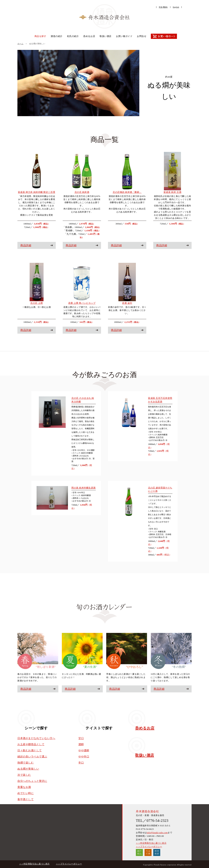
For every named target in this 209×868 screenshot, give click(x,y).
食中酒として (26, 799)
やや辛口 (84, 757)
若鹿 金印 (127, 303)
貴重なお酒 (24, 787)
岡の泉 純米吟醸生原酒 (84, 488)
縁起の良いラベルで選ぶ (32, 757)
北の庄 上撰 (36, 303)
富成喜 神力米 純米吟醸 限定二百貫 (37, 192)
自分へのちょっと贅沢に (32, 781)
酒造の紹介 (57, 36)
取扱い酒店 (106, 36)
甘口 (81, 738)
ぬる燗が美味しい (28, 769)
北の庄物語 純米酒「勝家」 (127, 192)
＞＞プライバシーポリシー (149, 847)
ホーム (20, 44)
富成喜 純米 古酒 (172, 192)
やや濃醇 (84, 750)
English (176, 7)
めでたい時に (26, 793)
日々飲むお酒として (30, 750)
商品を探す (40, 36)
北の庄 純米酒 (82, 192)
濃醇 (81, 744)
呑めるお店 (89, 36)
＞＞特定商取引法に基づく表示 (151, 843)
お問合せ (142, 36)
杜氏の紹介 (73, 36)
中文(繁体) (163, 7)
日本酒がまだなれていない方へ (36, 738)
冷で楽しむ (24, 775)
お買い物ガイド (124, 36)
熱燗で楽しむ (26, 763)
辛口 (81, 763)
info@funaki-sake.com (157, 833)
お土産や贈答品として (31, 744)
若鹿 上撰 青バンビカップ (82, 303)
